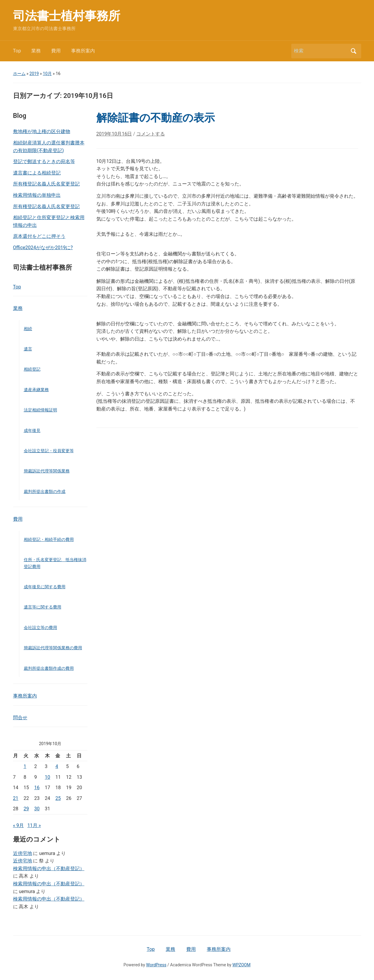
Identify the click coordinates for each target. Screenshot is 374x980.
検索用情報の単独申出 (37, 195)
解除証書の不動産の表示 (156, 118)
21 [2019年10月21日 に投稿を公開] (16, 798)
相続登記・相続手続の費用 (49, 539)
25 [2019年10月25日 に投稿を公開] (58, 798)
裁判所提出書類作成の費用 (49, 668)
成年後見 (32, 430)
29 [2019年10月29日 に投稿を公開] (26, 809)
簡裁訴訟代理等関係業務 (47, 471)
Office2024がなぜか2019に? (43, 248)
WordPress (156, 965)
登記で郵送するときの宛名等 (44, 161)
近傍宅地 (23, 853)
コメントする (151, 134)
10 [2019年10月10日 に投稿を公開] (48, 777)
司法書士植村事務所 (67, 16)
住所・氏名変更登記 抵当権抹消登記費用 (55, 563)
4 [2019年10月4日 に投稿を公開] (57, 766)
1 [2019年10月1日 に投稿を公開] (25, 766)
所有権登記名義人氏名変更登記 (46, 184)
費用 (56, 51)
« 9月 (18, 825)
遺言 (28, 349)
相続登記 (32, 369)
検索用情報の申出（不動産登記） (49, 869)
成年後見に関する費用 (45, 587)
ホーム (19, 74)
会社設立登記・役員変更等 (49, 451)
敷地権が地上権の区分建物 (42, 131)
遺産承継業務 (36, 390)
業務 (36, 51)
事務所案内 (83, 51)
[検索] (321, 51)
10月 (47, 74)
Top (17, 51)
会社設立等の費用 (40, 628)
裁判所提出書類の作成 (45, 491)
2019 (34, 74)
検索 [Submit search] (354, 51)
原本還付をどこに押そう (39, 236)
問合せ (20, 718)
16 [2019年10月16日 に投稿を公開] (37, 788)
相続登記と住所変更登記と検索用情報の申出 (49, 221)
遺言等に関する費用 (43, 607)
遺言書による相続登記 (37, 173)
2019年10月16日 (114, 134)
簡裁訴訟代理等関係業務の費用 (53, 648)
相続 (28, 329)
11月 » (34, 825)
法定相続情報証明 (40, 410)
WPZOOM (241, 965)
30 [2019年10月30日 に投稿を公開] (37, 809)
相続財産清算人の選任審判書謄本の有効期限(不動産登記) (49, 147)
